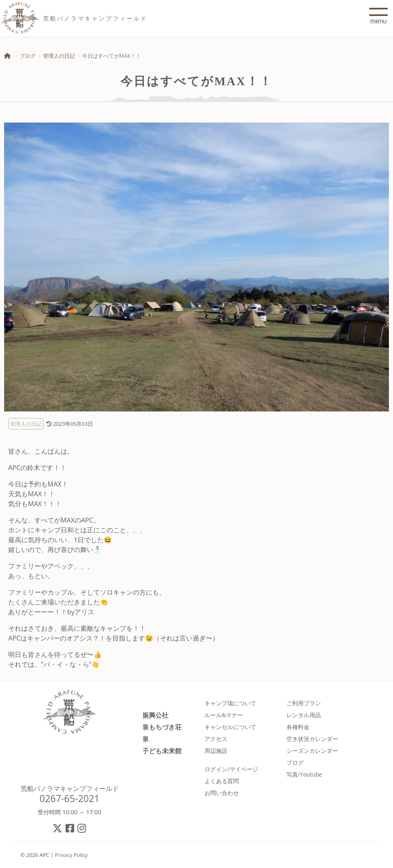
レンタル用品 (304, 715)
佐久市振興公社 (145, 715)
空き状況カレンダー (312, 739)
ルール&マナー (224, 715)
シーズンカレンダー (312, 751)
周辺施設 (216, 751)
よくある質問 (222, 781)
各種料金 (298, 727)
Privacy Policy (71, 855)
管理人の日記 (59, 56)
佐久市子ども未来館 (152, 751)
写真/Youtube (304, 774)
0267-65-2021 (69, 798)
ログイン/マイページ (231, 769)
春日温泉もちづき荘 (152, 727)
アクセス (216, 739)
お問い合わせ (222, 793)
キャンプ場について (230, 703)
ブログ (28, 56)
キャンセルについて (230, 727)
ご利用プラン (304, 703)
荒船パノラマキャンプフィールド (70, 788)
